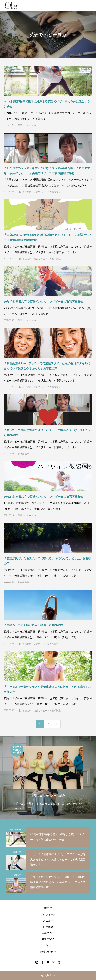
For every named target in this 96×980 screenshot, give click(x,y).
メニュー (48, 921)
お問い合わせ (48, 952)
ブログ (48, 946)
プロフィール (48, 915)
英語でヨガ (48, 933)
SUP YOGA (48, 939)
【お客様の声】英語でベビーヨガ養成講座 (39, 192)
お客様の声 (23, 454)
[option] (48, 778)
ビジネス (48, 927)
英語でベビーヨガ (27, 125)
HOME (48, 908)
